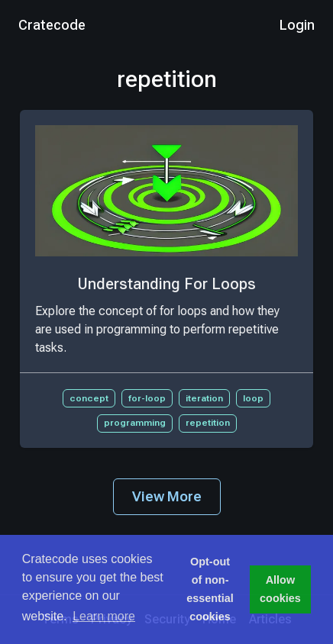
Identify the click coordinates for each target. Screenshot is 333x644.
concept (89, 398)
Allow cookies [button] (280, 589)
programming (135, 423)
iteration (204, 398)
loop (253, 398)
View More (167, 496)
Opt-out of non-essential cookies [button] (210, 589)
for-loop (147, 398)
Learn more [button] (104, 616)
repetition (208, 423)
